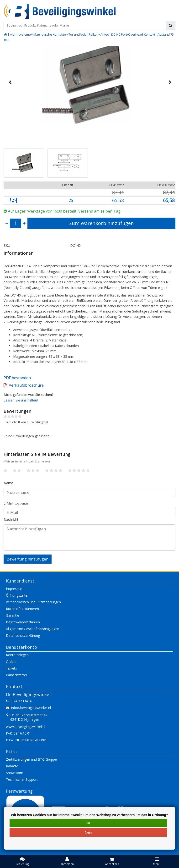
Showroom (15, 773)
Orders (11, 662)
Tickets (11, 668)
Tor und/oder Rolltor (83, 34)
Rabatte (12, 766)
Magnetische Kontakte (50, 34)
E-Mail (16, 503)
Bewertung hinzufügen (28, 559)
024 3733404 (19, 701)
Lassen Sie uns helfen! (21, 400)
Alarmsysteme (20, 34)
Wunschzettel (16, 675)
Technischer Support (22, 779)
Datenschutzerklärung (23, 635)
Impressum (15, 589)
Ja (88, 823)
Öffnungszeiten (18, 595)
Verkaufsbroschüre (26, 385)
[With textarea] (89, 538)
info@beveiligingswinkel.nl (28, 708)
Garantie (13, 615)
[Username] (89, 492)
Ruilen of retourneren (22, 609)
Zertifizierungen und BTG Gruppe (31, 759)
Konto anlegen (17, 655)
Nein (88, 832)
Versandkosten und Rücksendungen (33, 602)
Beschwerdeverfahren (23, 622)
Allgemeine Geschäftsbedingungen (33, 629)
